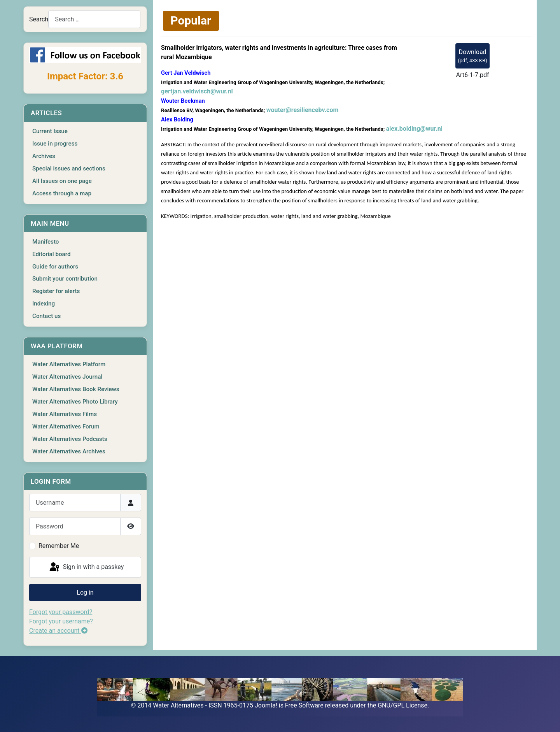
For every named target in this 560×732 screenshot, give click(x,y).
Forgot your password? (61, 612)
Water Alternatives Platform (69, 364)
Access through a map (62, 193)
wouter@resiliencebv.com (303, 110)
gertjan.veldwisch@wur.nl (197, 91)
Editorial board (52, 254)
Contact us (46, 316)
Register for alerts (56, 291)
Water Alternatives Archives (69, 451)
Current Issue (50, 131)
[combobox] (94, 19)
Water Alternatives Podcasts (70, 439)
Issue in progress (55, 144)
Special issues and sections (69, 169)
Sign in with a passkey (86, 567)
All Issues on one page (62, 181)
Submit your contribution (65, 279)
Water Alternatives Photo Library (75, 402)
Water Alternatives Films (65, 414)
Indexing (44, 304)
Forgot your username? (61, 621)
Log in (85, 592)
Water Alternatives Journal (67, 377)
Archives (44, 156)
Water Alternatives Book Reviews (76, 389)
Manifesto (45, 242)
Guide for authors (55, 267)
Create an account (58, 631)
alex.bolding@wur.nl (414, 129)
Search (39, 19)
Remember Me (59, 546)
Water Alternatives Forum (66, 427)
